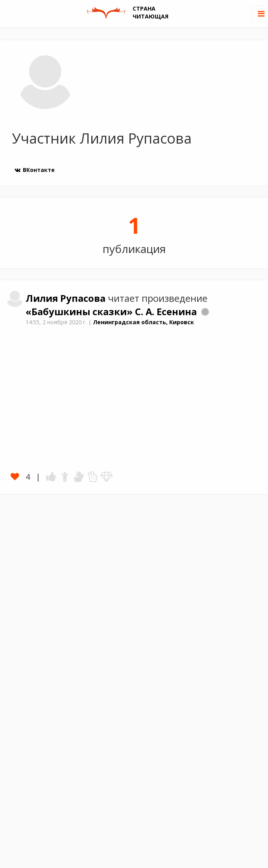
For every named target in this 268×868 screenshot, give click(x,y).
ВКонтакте (34, 170)
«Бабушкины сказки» (80, 312)
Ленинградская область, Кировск (143, 322)
